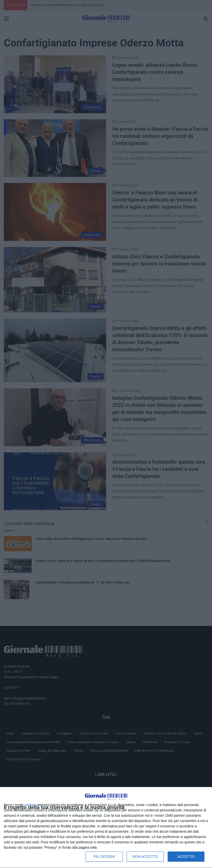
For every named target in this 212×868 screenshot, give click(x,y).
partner (30, 805)
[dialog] (106, 828)
